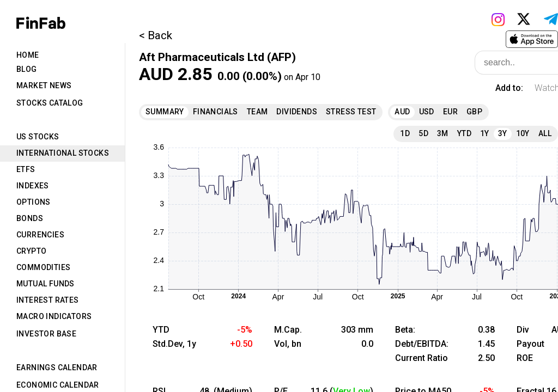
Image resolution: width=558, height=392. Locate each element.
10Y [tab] (523, 133)
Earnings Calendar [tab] (57, 367)
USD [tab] (427, 112)
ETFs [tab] (26, 169)
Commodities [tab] (43, 267)
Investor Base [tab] (46, 334)
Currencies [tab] (40, 235)
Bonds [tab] (30, 218)
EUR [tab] (450, 112)
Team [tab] (257, 112)
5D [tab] (423, 133)
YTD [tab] (464, 133)
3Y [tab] (503, 133)
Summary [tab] (165, 112)
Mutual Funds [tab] (46, 284)
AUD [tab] (402, 112)
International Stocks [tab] (63, 153)
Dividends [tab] (297, 112)
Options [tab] (34, 202)
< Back (156, 35)
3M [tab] (443, 133)
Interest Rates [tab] (48, 300)
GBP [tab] (474, 112)
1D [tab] (405, 133)
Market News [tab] (44, 85)
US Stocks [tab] (38, 137)
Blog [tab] (27, 69)
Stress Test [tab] (351, 112)
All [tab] (545, 133)
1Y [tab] (485, 133)
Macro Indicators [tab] (54, 316)
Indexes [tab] (33, 186)
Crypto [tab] (31, 251)
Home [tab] (28, 55)
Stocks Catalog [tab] (50, 103)
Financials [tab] (216, 112)
